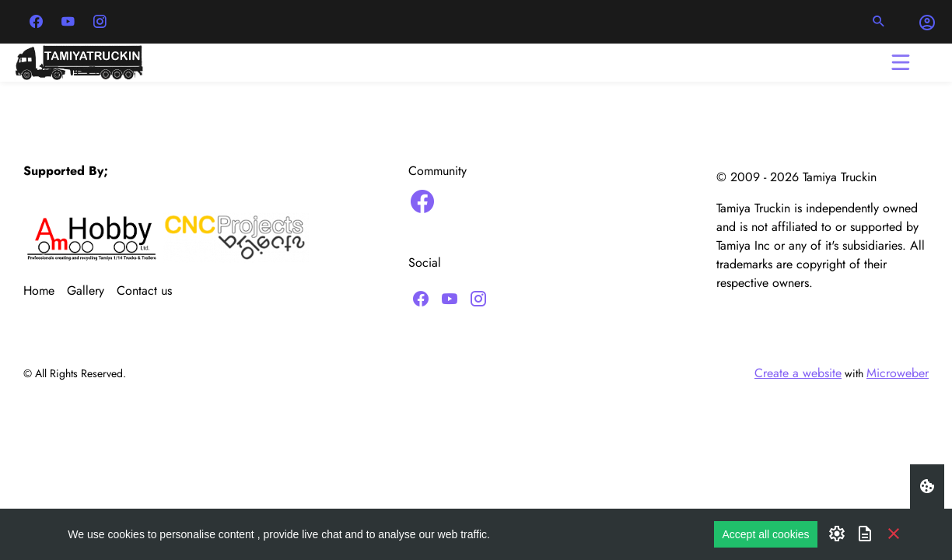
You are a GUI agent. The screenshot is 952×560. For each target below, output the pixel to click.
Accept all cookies (765, 534)
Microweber (898, 373)
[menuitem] (45, 291)
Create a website (798, 373)
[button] (879, 22)
